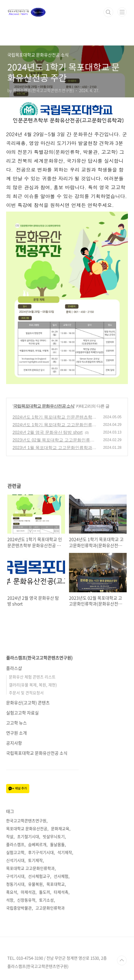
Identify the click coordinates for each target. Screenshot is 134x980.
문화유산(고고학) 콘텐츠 (28, 702)
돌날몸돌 (57, 844)
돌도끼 (45, 892)
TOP (122, 960)
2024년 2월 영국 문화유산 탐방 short (48, 432)
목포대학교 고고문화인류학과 (30, 868)
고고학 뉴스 (16, 723)
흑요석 (12, 892)
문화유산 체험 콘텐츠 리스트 (32, 677)
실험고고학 (15, 852)
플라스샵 (14, 668)
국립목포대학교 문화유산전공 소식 (44, 406)
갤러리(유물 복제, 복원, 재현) (33, 685)
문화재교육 (60, 828)
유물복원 (35, 884)
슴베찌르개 (37, 844)
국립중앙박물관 (19, 908)
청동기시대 (15, 884)
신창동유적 (26, 900)
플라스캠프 (15, 844)
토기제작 (35, 860)
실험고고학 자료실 (22, 713)
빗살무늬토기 (54, 836)
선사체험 (61, 876)
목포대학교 (56, 884)
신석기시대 (15, 860)
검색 (108, 12)
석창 (10, 900)
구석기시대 (15, 876)
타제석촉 (61, 892)
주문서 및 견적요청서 (26, 693)
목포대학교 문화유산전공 (27, 828)
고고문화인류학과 (50, 908)
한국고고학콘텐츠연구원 (26, 820)
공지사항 (14, 743)
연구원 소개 (16, 733)
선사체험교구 (39, 876)
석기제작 (65, 852)
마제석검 (28, 892)
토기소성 (46, 900)
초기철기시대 (28, 836)
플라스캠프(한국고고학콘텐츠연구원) (39, 658)
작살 (10, 836)
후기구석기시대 (41, 852)
